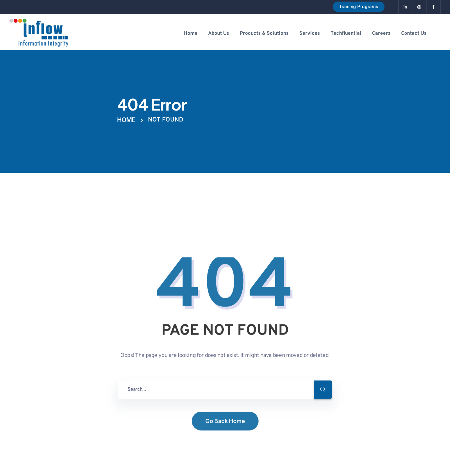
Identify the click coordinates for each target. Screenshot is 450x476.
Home (126, 120)
